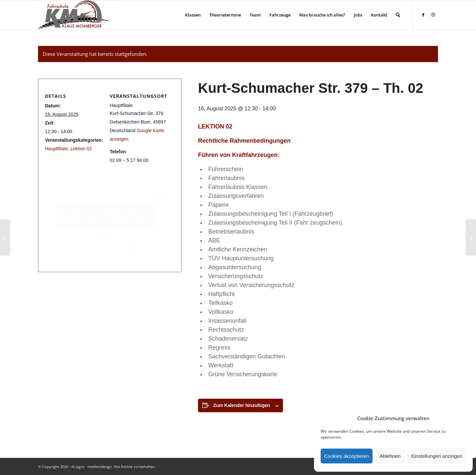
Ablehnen (390, 456)
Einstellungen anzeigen (437, 456)
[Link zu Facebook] (423, 15)
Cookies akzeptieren (347, 456)
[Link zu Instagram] (433, 15)
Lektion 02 (81, 149)
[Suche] (398, 15)
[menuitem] (193, 15)
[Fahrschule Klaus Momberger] (77, 15)
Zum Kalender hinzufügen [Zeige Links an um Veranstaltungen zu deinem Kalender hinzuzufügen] (242, 405)
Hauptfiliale (56, 149)
